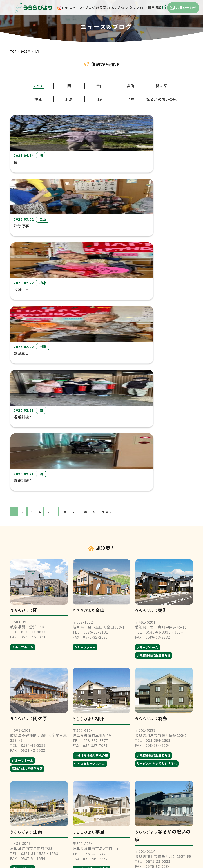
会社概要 (101, 811)
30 (85, 268)
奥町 (131, 86)
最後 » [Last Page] (106, 268)
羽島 (69, 99)
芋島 (131, 99)
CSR (143, 8)
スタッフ (132, 8)
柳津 (38, 99)
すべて (38, 86)
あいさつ (118, 8)
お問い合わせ (101, 832)
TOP (65, 8)
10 (64, 268)
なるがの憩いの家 (161, 99)
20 (75, 268)
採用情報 (157, 8)
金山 (100, 86)
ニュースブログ (82, 8)
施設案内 (103, 8)
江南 (100, 99)
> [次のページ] (94, 268)
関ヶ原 (161, 86)
